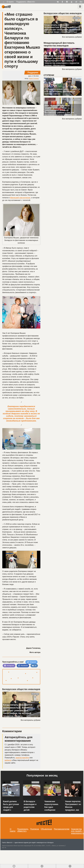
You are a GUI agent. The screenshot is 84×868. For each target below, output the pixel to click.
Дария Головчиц (34, 79)
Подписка (35, 829)
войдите (8, 760)
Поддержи (33, 72)
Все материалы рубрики (31, 720)
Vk (34, 666)
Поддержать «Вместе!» (26, 2)
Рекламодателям (62, 829)
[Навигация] (80, 7)
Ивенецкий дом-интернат (20, 198)
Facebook (23, 666)
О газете (10, 2)
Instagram (9, 666)
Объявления (46, 829)
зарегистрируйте (22, 758)
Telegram (31, 662)
